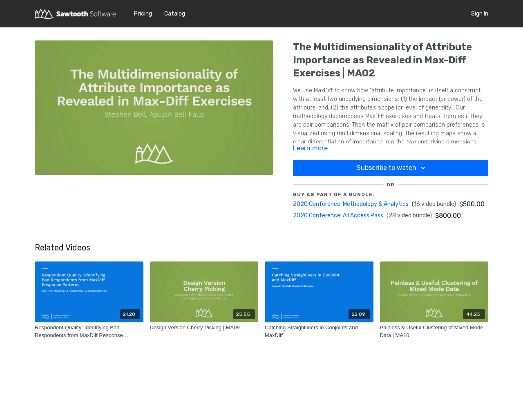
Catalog (175, 14)
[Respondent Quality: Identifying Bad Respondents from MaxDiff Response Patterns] (89, 332)
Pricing (143, 14)
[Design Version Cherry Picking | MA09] (204, 328)
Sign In (480, 14)
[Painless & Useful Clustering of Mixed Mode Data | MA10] (434, 332)
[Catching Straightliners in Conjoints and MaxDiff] (319, 332)
